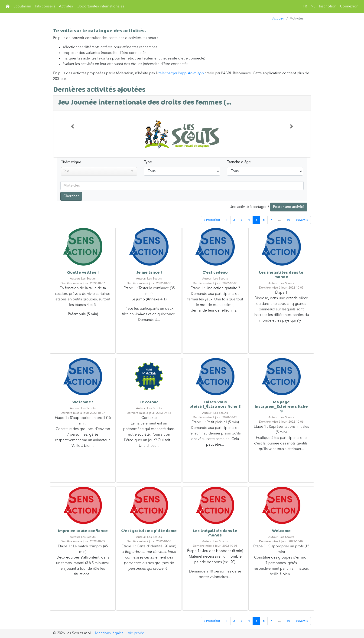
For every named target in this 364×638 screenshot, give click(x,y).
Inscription (328, 7)
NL (313, 7)
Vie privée (136, 633)
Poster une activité (289, 207)
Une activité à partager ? (268, 207)
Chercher (71, 196)
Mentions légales (109, 633)
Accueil (278, 19)
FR (305, 7)
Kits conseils (45, 7)
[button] (73, 127)
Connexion (349, 7)
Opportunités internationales (100, 7)
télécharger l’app (182, 73)
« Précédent (212, 220)
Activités (66, 7)
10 (288, 220)
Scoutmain (22, 7)
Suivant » (302, 220)
